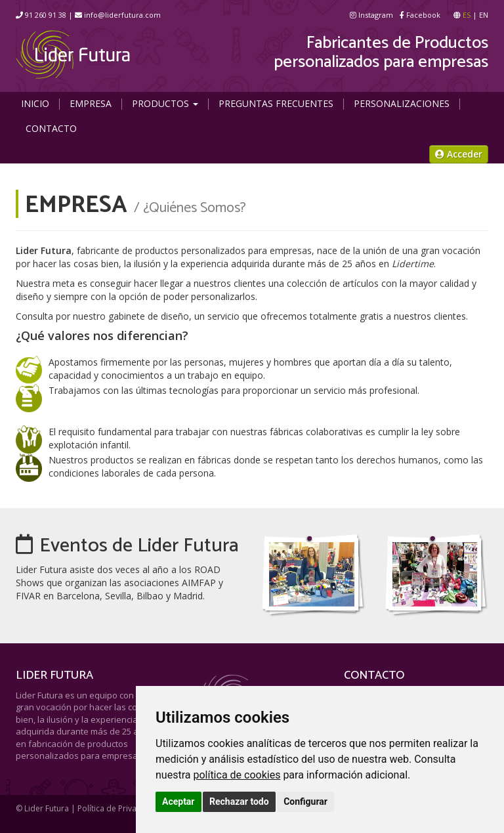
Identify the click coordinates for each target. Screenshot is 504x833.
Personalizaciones (402, 103)
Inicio (35, 103)
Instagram (371, 15)
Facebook (420, 15)
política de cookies (237, 775)
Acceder (459, 154)
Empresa (91, 103)
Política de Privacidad (117, 808)
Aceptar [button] (178, 801)
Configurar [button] (305, 801)
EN (484, 15)
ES (467, 15)
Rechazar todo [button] (239, 801)
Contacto (51, 128)
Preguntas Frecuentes (276, 103)
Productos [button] (165, 103)
